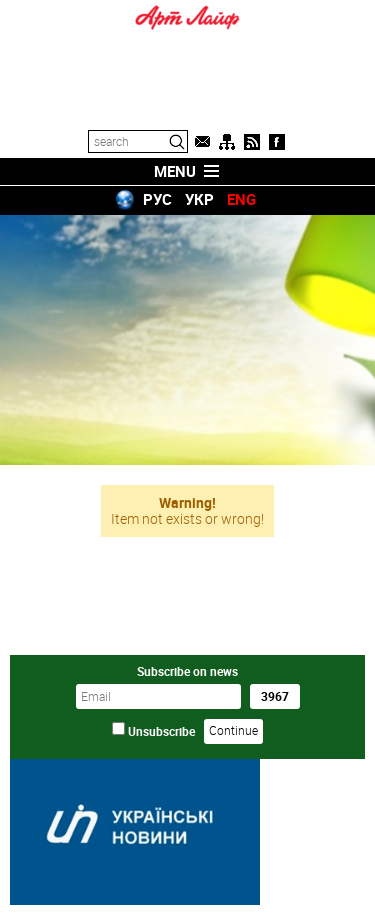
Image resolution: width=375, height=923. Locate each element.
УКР (199, 199)
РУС (157, 199)
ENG (241, 199)
